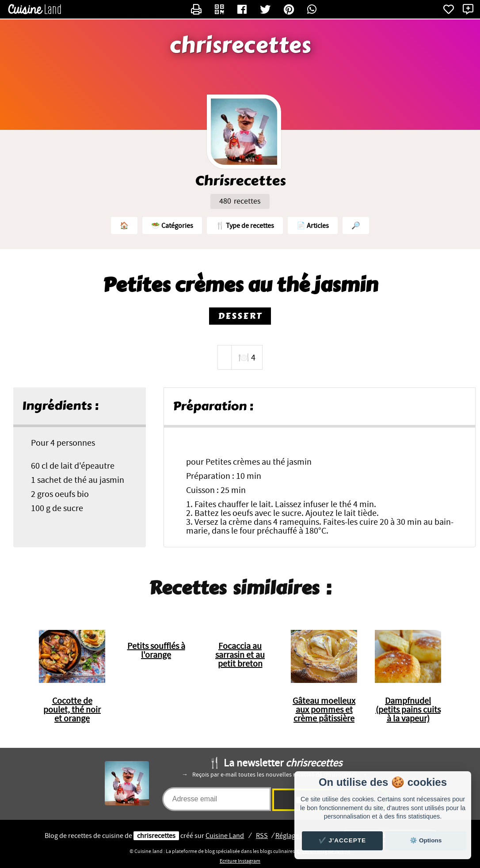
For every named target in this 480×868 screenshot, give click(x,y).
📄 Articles (313, 226)
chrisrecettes (240, 45)
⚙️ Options (426, 840)
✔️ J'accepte (343, 840)
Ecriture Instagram (240, 861)
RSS (262, 836)
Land (225, 836)
